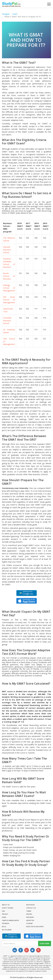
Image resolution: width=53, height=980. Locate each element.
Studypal (6, 14)
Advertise (30, 920)
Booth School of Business (9, 276)
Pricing (29, 914)
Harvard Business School (7, 250)
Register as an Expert (35, 927)
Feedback (6, 923)
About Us (6, 905)
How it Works (8, 908)
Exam (15, 14)
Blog (4, 927)
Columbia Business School (7, 321)
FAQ (3, 911)
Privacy (5, 914)
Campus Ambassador (10, 920)
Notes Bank (7, 930)
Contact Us (31, 908)
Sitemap (29, 923)
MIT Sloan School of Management (9, 300)
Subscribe (45, 943)
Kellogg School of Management (9, 288)
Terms (29, 911)
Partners (30, 917)
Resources (31, 905)
